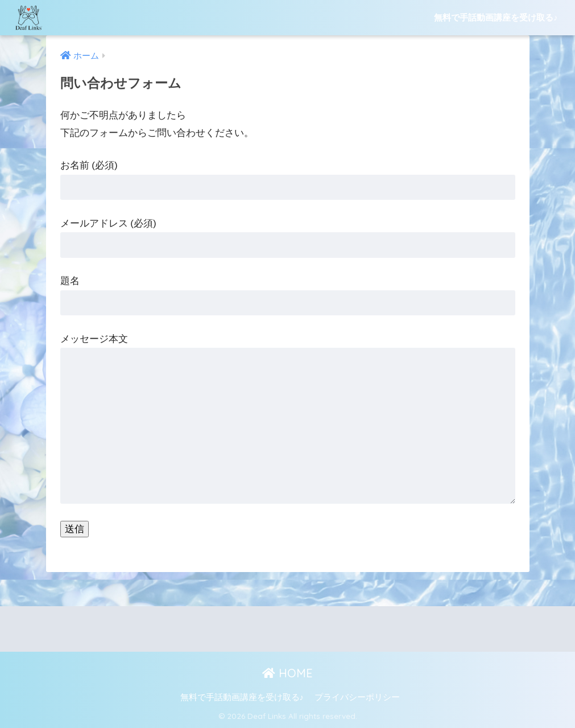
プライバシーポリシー (357, 697)
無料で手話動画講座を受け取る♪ (496, 17)
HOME (287, 673)
